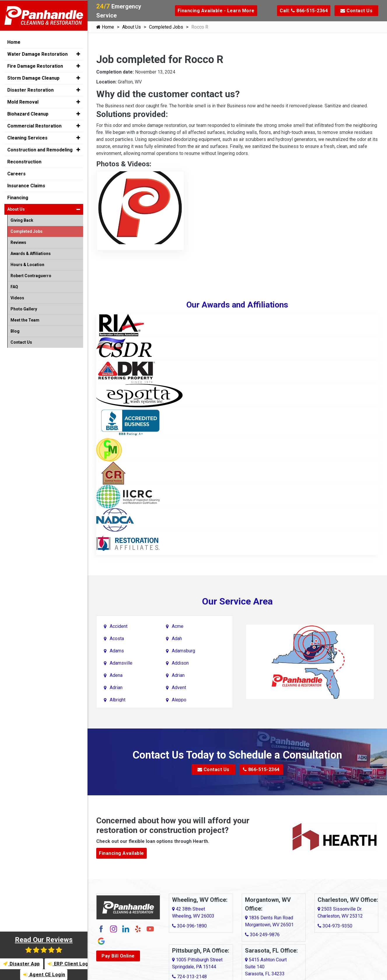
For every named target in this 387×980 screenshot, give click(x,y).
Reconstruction (24, 161)
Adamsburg (183, 651)
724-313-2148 (189, 977)
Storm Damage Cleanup (33, 78)
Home (105, 27)
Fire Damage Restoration (35, 66)
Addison (180, 663)
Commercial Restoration (34, 126)
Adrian (178, 675)
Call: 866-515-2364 (304, 11)
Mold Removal (23, 102)
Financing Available (121, 853)
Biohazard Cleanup (28, 114)
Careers (16, 173)
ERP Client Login (68, 964)
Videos (17, 298)
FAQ (14, 287)
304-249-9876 (262, 935)
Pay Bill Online (118, 956)
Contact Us (356, 11)
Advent (179, 688)
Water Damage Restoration (37, 54)
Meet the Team (25, 320)
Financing (18, 197)
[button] (78, 54)
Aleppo (179, 700)
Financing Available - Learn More (216, 11)
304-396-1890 (189, 926)
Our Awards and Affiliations (237, 305)
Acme (178, 626)
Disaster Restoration (30, 90)
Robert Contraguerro (31, 275)
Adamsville (121, 663)
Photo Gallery (24, 309)
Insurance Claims (26, 185)
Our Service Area (237, 601)
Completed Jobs (166, 27)
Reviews (18, 242)
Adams (117, 651)
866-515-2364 (261, 769)
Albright (118, 700)
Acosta (117, 639)
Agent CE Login (44, 975)
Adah (177, 639)
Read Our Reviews (44, 945)
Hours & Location (27, 264)
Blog (15, 331)
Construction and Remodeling (40, 150)
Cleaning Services (27, 138)
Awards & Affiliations (31, 253)
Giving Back (22, 220)
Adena (116, 675)
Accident (119, 626)
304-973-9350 (335, 926)
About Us (132, 27)
